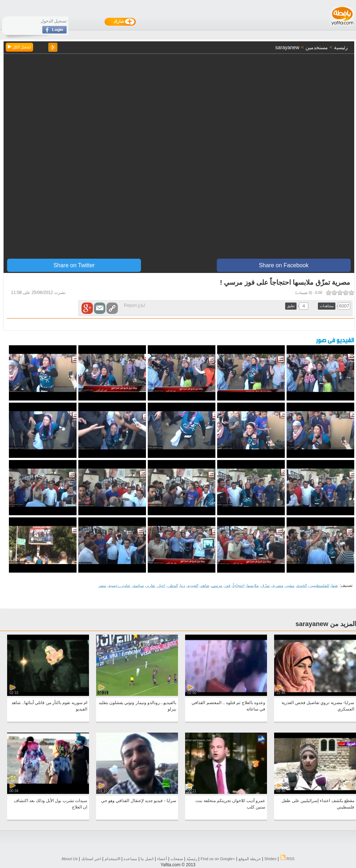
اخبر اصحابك (91, 859)
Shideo (270, 859)
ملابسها (253, 585)
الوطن (173, 585)
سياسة (138, 585)
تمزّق (266, 585)
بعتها (335, 585)
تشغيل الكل (19, 47)
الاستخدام (112, 859)
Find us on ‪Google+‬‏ (218, 859)
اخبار (161, 585)
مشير (290, 585)
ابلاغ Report (134, 305)
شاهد (205, 585)
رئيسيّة (192, 859)
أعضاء (162, 859)
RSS (287, 859)
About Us (70, 859)
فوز (227, 585)
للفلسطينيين (319, 585)
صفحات (177, 859)
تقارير (151, 585)
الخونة (302, 585)
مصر (102, 585)
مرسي (217, 585)
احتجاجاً (239, 585)
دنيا (183, 585)
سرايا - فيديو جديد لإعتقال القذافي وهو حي (139, 801)
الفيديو (193, 585)
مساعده (130, 859)
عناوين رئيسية (120, 585)
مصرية (278, 585)
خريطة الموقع (250, 859)
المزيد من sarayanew (326, 624)
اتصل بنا (147, 859)
